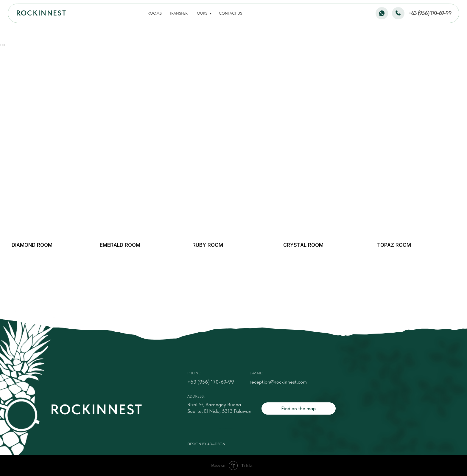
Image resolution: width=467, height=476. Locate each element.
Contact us (231, 13)
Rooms (155, 13)
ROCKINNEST (41, 13)
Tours (201, 13)
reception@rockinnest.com (278, 382)
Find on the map (298, 408)
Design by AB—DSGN (206, 444)
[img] (51, 186)
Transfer (179, 13)
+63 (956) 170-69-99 (430, 13)
